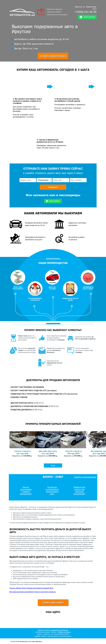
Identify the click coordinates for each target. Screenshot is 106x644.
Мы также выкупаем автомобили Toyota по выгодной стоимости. (33, 592)
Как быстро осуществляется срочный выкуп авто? (52, 490)
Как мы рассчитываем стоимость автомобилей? (26, 490)
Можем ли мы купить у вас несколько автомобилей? (79, 490)
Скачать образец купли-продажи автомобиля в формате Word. (32, 588)
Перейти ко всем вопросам (85, 477)
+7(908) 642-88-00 (86, 12)
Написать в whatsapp (89, 17)
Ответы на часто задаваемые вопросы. (53, 630)
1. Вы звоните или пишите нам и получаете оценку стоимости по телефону (27, 101)
